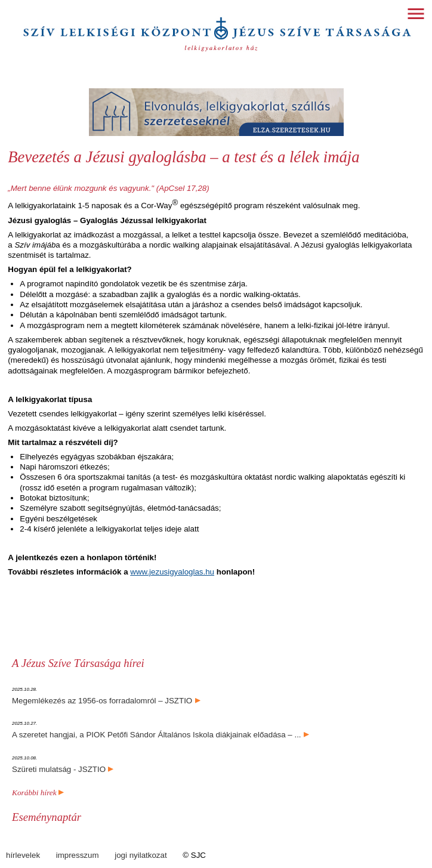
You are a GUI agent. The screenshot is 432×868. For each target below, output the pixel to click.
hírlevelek (23, 855)
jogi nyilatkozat (141, 855)
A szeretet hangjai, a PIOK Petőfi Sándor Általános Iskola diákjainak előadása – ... (157, 735)
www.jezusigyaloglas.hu (172, 572)
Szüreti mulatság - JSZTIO (59, 769)
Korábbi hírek (38, 793)
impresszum (78, 855)
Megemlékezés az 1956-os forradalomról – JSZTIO (102, 701)
